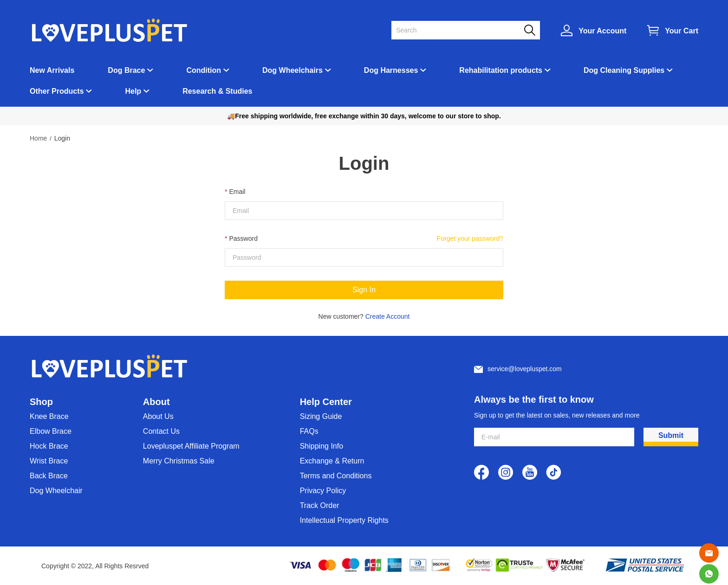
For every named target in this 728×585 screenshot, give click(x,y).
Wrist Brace (49, 461)
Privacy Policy (323, 491)
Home (38, 138)
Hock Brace (49, 446)
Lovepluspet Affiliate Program (191, 446)
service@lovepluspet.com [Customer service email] (525, 369)
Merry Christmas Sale (179, 461)
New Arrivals (52, 70)
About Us (158, 416)
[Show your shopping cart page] (673, 30)
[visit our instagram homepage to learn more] (506, 472)
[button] (530, 30)
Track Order (320, 505)
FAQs (309, 431)
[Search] (460, 30)
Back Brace (49, 476)
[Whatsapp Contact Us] (709, 574)
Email (237, 192)
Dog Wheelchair (56, 491)
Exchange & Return (332, 461)
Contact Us (161, 431)
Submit (671, 435)
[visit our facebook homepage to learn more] (481, 472)
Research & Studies (217, 91)
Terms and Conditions (336, 476)
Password (243, 238)
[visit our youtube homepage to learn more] (530, 472)
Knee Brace (49, 416)
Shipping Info (322, 446)
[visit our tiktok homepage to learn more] (554, 472)
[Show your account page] (594, 30)
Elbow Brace (51, 431)
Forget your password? (470, 238)
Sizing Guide (321, 416)
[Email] (709, 553)
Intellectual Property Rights (344, 520)
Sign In (364, 290)
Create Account (388, 316)
